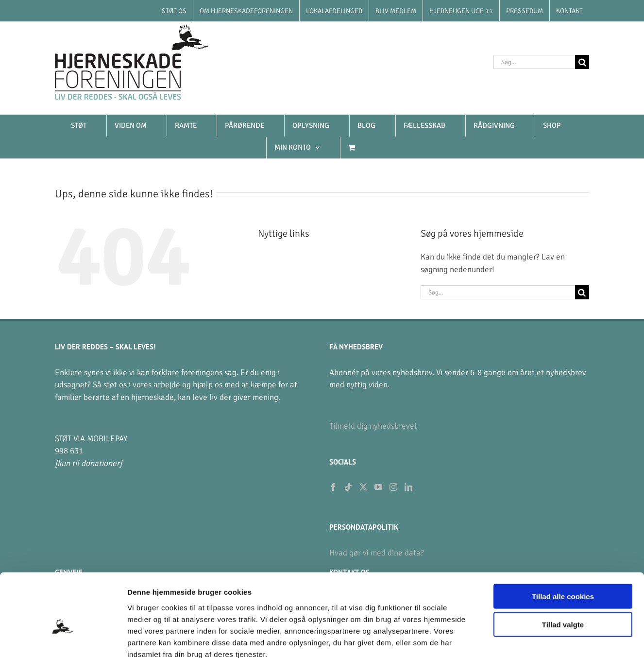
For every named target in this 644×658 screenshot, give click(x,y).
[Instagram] (393, 487)
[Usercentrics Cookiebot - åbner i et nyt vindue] (63, 639)
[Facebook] (333, 487)
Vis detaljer (505, 639)
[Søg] (582, 62)
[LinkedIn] (408, 487)
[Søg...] (534, 62)
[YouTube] (378, 487)
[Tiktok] (348, 487)
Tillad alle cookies (563, 542)
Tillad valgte (563, 570)
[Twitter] (363, 487)
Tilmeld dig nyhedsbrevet (373, 426)
